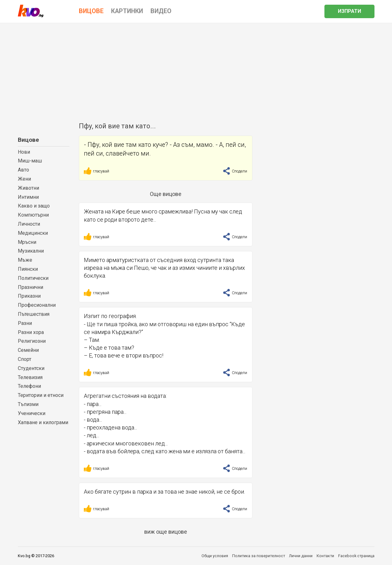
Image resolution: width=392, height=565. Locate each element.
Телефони (29, 386)
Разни (25, 323)
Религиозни (32, 341)
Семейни (28, 350)
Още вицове (166, 194)
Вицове (28, 140)
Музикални (31, 251)
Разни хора (31, 332)
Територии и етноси (41, 395)
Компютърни (33, 215)
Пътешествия (34, 314)
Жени (24, 179)
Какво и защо (34, 206)
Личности (29, 224)
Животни (28, 188)
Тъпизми (28, 404)
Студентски (31, 368)
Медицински (33, 233)
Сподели (235, 171)
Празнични (31, 287)
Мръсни (27, 242)
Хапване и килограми (43, 422)
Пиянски (28, 269)
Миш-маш (30, 161)
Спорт (25, 359)
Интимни (28, 197)
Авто (23, 170)
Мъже (25, 260)
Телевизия (30, 377)
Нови (24, 152)
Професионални (37, 305)
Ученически (32, 413)
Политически (33, 278)
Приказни (29, 296)
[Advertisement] (196, 70)
